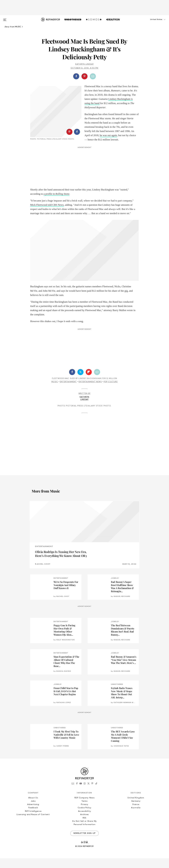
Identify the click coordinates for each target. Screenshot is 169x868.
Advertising (33, 814)
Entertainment (68, 391)
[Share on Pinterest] (84, 76)
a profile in (57, 204)
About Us (33, 808)
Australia (136, 818)
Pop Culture (111, 391)
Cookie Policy (84, 818)
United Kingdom (136, 808)
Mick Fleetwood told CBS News (47, 215)
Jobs (33, 811)
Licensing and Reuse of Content (33, 824)
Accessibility (84, 821)
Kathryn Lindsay (84, 64)
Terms (84, 811)
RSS (84, 828)
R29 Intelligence (33, 821)
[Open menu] (5, 18)
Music (55, 391)
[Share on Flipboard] (89, 382)
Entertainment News (90, 391)
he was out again (108, 135)
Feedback (33, 818)
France (136, 814)
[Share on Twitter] (80, 382)
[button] (152, 22)
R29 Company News (84, 808)
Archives (84, 824)
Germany (136, 811)
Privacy (85, 814)
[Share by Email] (93, 76)
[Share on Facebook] (76, 76)
